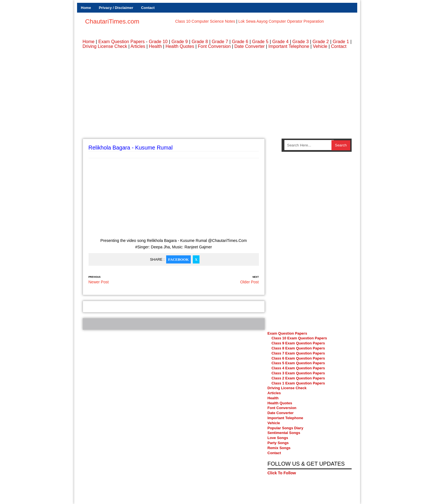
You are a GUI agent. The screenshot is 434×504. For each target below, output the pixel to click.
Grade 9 (180, 42)
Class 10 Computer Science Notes (205, 21)
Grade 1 (341, 42)
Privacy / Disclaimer (116, 8)
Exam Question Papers (121, 42)
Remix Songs (279, 448)
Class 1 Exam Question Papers (298, 383)
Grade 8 (200, 42)
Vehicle (320, 46)
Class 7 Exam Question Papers (298, 353)
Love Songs (278, 438)
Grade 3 (301, 42)
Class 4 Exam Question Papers (299, 368)
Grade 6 (240, 42)
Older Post (249, 282)
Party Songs (278, 443)
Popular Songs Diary (286, 428)
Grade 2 (321, 42)
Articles (138, 46)
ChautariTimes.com (112, 21)
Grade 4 (280, 42)
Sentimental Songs (284, 433)
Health (155, 46)
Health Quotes (180, 46)
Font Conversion (214, 46)
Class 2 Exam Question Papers (298, 378)
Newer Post (99, 282)
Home (86, 8)
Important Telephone (289, 46)
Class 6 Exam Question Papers (298, 358)
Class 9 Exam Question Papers (298, 343)
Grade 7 (220, 42)
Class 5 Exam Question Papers (299, 363)
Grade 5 (260, 42)
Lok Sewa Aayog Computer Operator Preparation (281, 21)
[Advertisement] (217, 94)
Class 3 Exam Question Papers (299, 373)
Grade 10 (158, 42)
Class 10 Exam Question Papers (299, 338)
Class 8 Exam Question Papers (298, 348)
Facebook (178, 259)
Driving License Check (105, 46)
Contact (148, 8)
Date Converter (250, 46)
